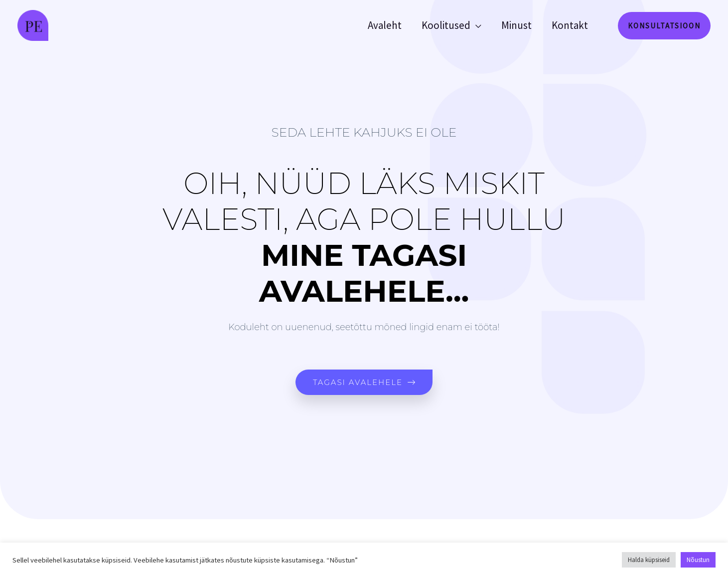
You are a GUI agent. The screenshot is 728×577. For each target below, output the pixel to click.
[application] (473, 25)
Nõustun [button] (698, 560)
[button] (664, 26)
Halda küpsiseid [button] (649, 560)
